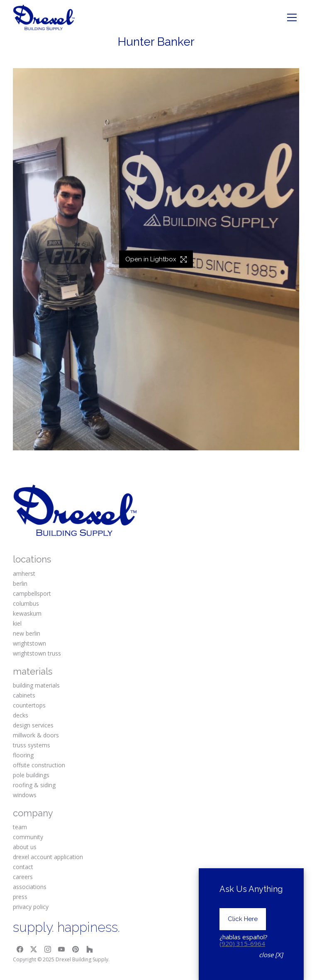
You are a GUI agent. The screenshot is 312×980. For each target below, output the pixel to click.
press (20, 897)
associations (30, 887)
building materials (36, 685)
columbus (26, 603)
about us (25, 847)
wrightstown (29, 643)
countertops (29, 705)
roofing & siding (34, 785)
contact (23, 867)
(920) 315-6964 (242, 959)
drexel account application (48, 857)
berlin (20, 583)
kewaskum (27, 613)
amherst (24, 574)
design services (33, 725)
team (20, 827)
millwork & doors (36, 735)
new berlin (27, 633)
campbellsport (32, 593)
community (28, 837)
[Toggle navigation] (292, 17)
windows (25, 795)
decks (21, 715)
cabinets (24, 695)
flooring (23, 755)
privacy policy (31, 907)
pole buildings (31, 775)
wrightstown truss (37, 653)
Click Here (243, 935)
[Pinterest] (76, 949)
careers (23, 877)
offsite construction (39, 765)
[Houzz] (90, 949)
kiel (17, 623)
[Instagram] (48, 949)
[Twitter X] (34, 949)
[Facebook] (20, 949)
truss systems (32, 745)
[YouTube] (62, 949)
